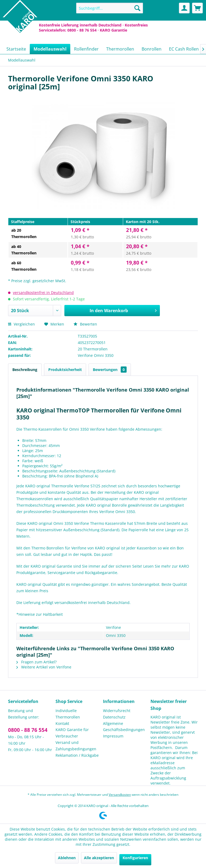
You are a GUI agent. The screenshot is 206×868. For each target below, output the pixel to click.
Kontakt (62, 723)
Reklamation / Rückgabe (77, 755)
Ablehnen (67, 858)
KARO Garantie (113, 30)
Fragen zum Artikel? (36, 662)
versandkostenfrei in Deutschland (43, 292)
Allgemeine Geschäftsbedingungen (124, 727)
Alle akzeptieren (99, 858)
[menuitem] (110, 8)
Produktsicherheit (65, 370)
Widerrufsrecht (117, 711)
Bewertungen (110, 370)
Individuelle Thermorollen (68, 714)
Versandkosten (120, 795)
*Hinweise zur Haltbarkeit (40, 614)
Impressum (113, 736)
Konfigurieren (135, 858)
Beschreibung (25, 370)
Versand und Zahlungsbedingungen (76, 746)
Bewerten (85, 324)
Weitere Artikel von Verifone (44, 667)
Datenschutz (114, 717)
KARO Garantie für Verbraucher (72, 733)
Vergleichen (21, 324)
